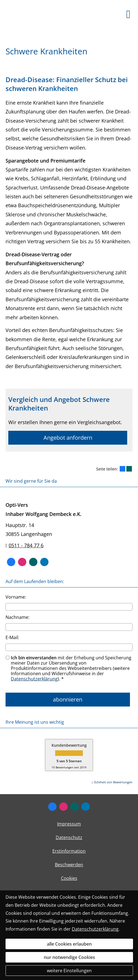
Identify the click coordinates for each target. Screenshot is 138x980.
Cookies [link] (69, 878)
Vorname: (16, 597)
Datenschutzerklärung (34, 679)
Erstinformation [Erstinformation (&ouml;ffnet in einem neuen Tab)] (69, 851)
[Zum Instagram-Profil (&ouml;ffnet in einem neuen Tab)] (22, 562)
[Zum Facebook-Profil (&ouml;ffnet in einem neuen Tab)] (11, 562)
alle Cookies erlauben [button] (69, 944)
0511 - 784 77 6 (26, 545)
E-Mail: (12, 637)
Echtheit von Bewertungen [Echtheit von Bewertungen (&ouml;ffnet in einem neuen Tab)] (113, 782)
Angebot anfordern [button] (68, 438)
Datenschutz (69, 837)
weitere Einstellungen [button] (69, 971)
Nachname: (17, 617)
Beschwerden (69, 865)
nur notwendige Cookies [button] (69, 957)
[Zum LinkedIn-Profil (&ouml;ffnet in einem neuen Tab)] (44, 562)
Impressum (69, 824)
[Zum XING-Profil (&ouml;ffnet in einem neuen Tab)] (33, 562)
